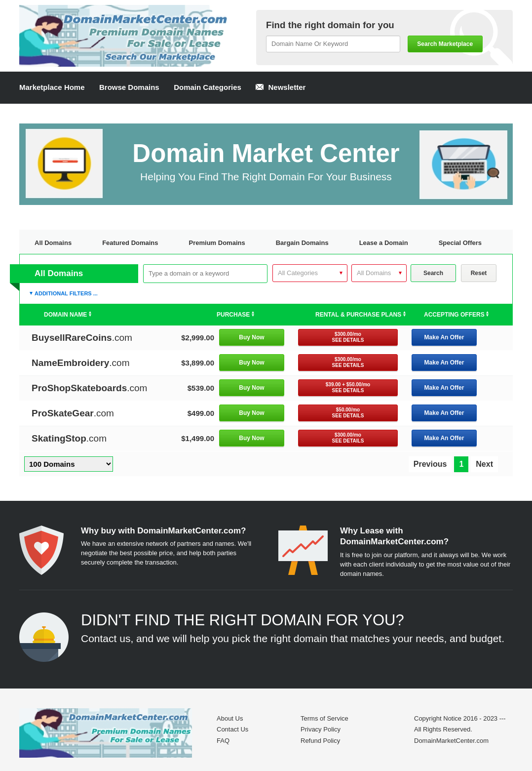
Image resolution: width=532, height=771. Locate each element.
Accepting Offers (456, 315)
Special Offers (460, 243)
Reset (479, 273)
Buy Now (251, 337)
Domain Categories (208, 87)
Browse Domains (129, 87)
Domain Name (68, 315)
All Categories (298, 273)
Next (484, 464)
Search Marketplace (445, 44)
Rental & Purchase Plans (361, 315)
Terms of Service (324, 718)
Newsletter (281, 87)
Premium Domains (217, 243)
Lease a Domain (384, 243)
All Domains (53, 243)
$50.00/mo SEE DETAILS (348, 413)
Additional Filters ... (66, 293)
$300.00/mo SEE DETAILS (348, 337)
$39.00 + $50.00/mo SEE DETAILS (348, 387)
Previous (430, 464)
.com (82, 338)
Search (433, 273)
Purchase (235, 315)
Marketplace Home (52, 87)
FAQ (223, 741)
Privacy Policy (321, 729)
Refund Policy (320, 741)
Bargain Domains (302, 243)
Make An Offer (444, 337)
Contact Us (232, 729)
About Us (230, 718)
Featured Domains (130, 243)
